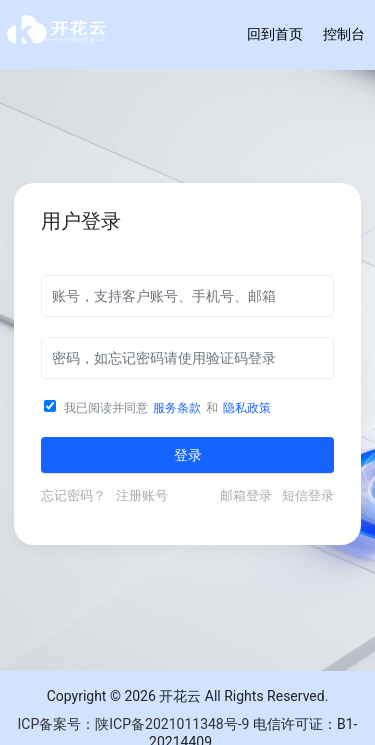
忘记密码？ (76, 495)
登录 (188, 455)
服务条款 (177, 408)
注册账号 (142, 495)
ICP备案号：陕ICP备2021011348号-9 (134, 724)
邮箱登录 (249, 495)
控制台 (344, 34)
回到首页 (275, 34)
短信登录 (308, 495)
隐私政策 (247, 408)
